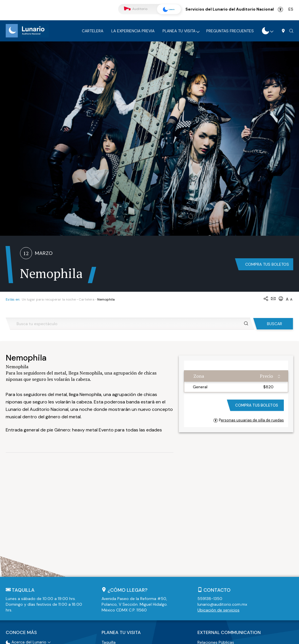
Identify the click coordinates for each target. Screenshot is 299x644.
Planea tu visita (179, 31)
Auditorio (136, 9)
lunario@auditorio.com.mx (222, 508)
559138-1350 (210, 502)
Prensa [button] (204, 552)
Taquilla (109, 545)
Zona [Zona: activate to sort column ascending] (199, 280)
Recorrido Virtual (24, 551)
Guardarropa (114, 559)
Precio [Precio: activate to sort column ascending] (266, 280)
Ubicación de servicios (218, 514)
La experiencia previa (133, 31)
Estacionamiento (118, 552)
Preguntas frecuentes (230, 31)
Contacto (217, 494)
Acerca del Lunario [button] (26, 544)
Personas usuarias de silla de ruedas (249, 324)
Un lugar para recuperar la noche (49, 203)
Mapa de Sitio (191, 637)
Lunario (167, 9)
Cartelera (93, 31)
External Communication (229, 535)
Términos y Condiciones (106, 637)
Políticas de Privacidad (152, 637)
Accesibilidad (280, 9)
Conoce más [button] (21, 535)
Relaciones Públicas (216, 545)
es (291, 9)
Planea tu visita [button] (121, 535)
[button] (291, 31)
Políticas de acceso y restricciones (134, 566)
